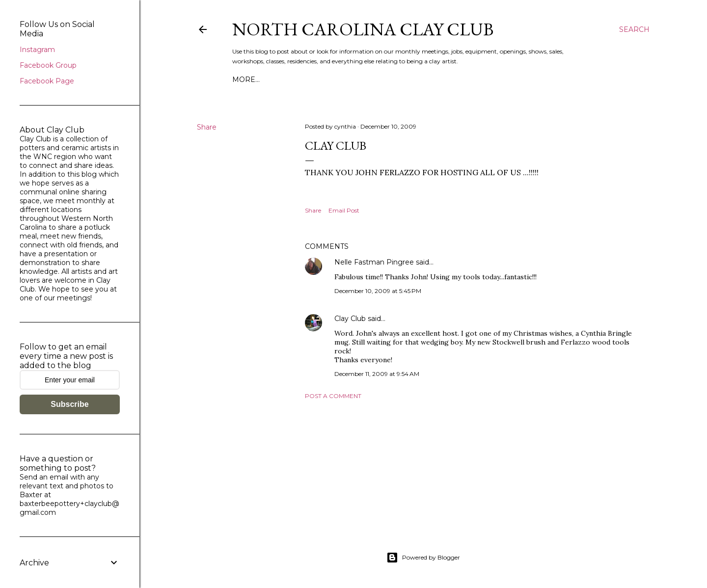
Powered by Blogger (423, 558)
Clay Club (350, 319)
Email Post (344, 210)
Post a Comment (333, 396)
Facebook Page (47, 81)
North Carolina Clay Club (363, 29)
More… (246, 80)
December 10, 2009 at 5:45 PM (378, 291)
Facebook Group (48, 65)
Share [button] (207, 127)
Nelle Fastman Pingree (374, 262)
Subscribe (69, 404)
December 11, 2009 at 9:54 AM (377, 374)
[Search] (634, 29)
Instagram (37, 50)
